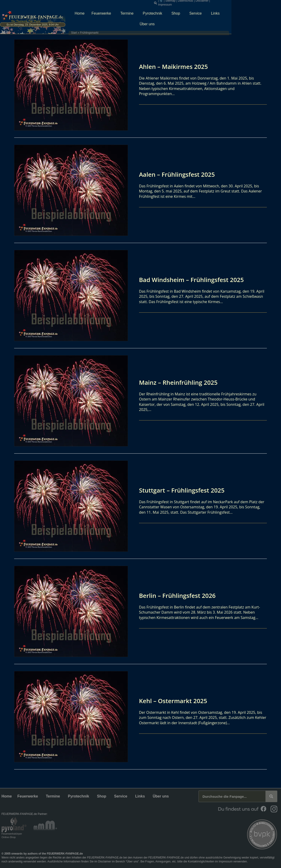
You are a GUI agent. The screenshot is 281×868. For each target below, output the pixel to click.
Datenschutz (219, 2)
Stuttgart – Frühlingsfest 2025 (185, 490)
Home (99, 11)
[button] (189, 3)
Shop (196, 11)
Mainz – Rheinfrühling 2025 (181, 382)
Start (89, 20)
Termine (147, 11)
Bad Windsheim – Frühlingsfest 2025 (195, 279)
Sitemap (204, 2)
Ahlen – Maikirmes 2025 (176, 66)
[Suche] (271, 796)
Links (236, 11)
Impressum (251, 2)
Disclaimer (235, 2)
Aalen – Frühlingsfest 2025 (180, 174)
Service (216, 11)
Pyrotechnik (173, 11)
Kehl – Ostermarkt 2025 (176, 701)
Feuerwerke (122, 11)
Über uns (257, 11)
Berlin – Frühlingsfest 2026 (180, 595)
